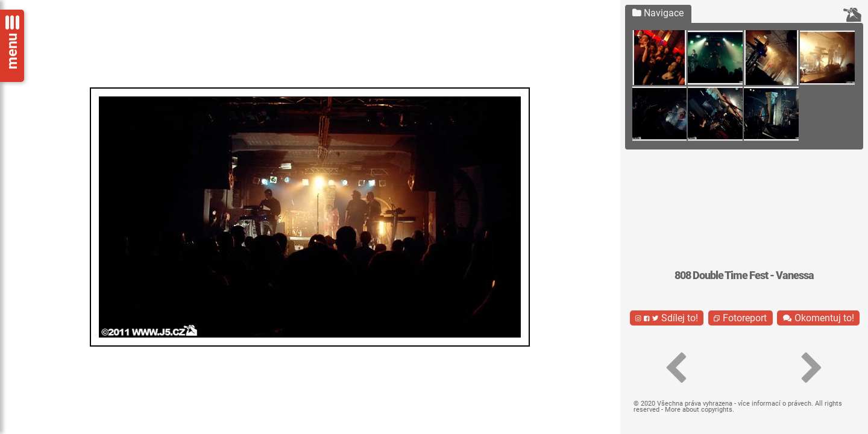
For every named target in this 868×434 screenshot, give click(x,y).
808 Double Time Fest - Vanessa (744, 275)
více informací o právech (775, 404)
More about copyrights (699, 410)
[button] (676, 368)
